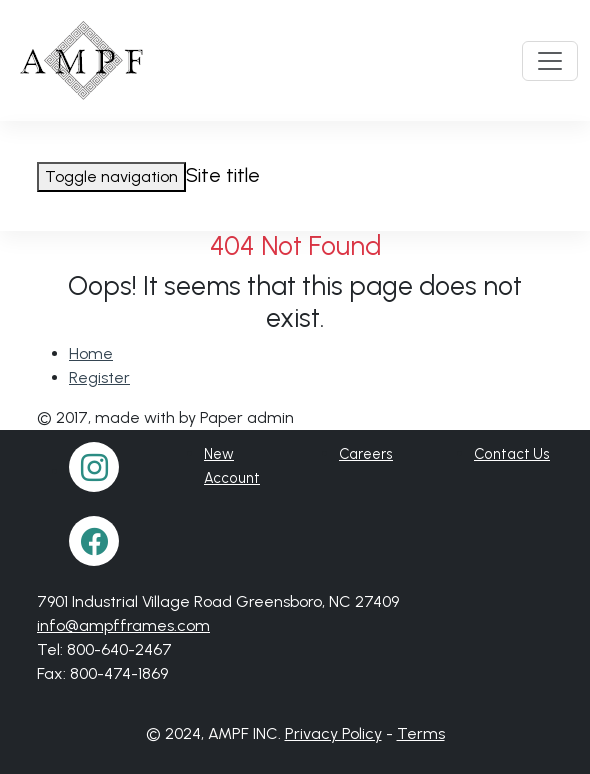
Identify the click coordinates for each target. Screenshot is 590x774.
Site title (223, 175)
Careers (366, 454)
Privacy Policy (333, 733)
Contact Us (512, 454)
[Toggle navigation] (550, 61)
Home (91, 353)
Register (99, 377)
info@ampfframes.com (123, 625)
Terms (421, 733)
